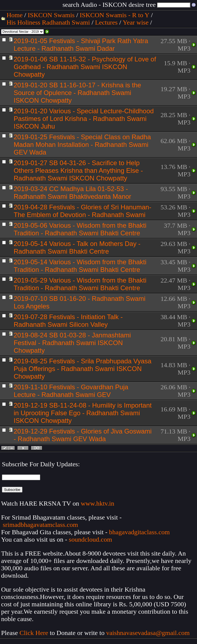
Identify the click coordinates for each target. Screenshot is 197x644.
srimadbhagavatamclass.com (40, 525)
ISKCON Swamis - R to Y (114, 15)
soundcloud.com (91, 539)
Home (15, 15)
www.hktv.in (97, 503)
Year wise (136, 22)
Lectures (106, 22)
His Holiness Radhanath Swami (48, 22)
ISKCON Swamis (51, 15)
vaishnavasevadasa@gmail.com (149, 633)
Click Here (34, 633)
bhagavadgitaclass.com (140, 532)
